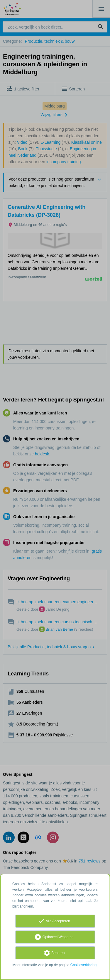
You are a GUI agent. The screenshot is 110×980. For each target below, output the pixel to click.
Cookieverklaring (83, 965)
